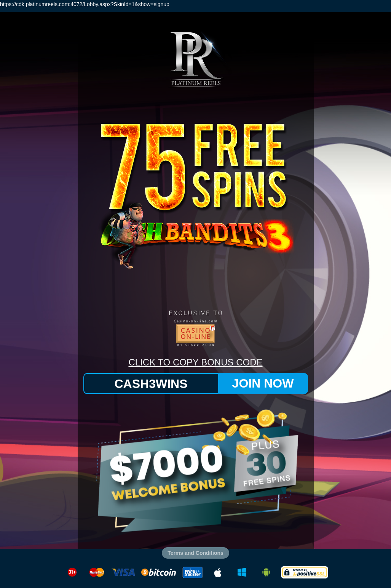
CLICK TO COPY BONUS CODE (195, 362)
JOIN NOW (263, 383)
